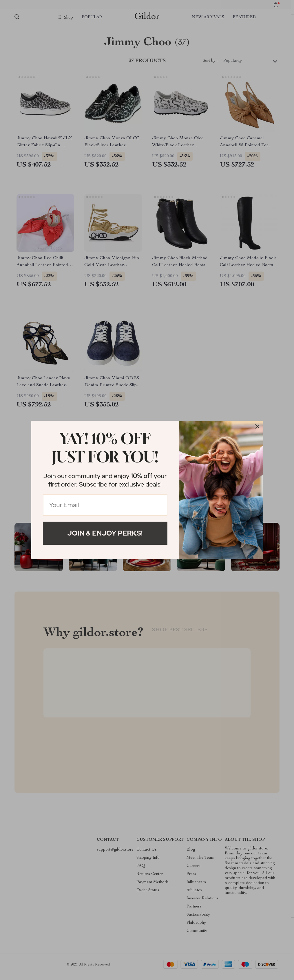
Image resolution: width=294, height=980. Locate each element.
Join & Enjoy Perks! (105, 533)
